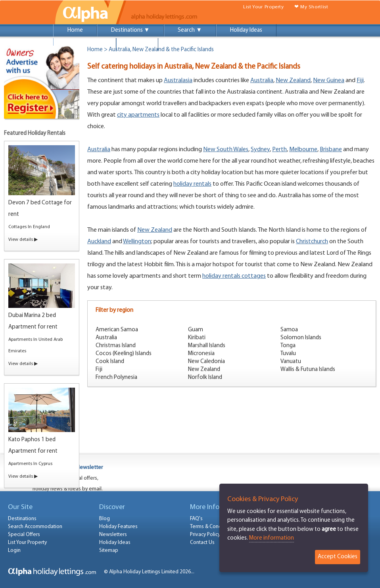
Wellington (137, 242)
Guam (196, 330)
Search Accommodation (35, 527)
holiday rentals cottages (234, 276)
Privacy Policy (205, 535)
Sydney (260, 150)
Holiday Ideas (246, 30)
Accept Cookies (338, 557)
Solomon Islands (301, 338)
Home (75, 30)
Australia (262, 81)
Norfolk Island (205, 378)
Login (137, 44)
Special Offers (85, 44)
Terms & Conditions (212, 527)
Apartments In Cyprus (30, 464)
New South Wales (226, 150)
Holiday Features (118, 527)
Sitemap (109, 551)
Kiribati (197, 338)
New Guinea (329, 81)
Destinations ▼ (131, 30)
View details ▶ (23, 240)
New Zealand (293, 81)
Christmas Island (116, 346)
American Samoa (117, 330)
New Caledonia (206, 362)
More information (272, 538)
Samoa (289, 330)
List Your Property (263, 7)
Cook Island (110, 362)
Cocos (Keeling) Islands (124, 354)
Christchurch (312, 242)
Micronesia (201, 354)
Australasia (178, 81)
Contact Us (202, 543)
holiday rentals (192, 184)
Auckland (99, 242)
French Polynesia (116, 378)
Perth (279, 150)
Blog (105, 519)
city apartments (138, 115)
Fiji (360, 81)
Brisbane (331, 150)
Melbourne (303, 150)
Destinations (22, 519)
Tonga (288, 346)
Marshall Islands (207, 346)
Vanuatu (291, 362)
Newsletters (113, 535)
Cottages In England (29, 227)
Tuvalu (288, 354)
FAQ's (196, 519)
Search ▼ (190, 30)
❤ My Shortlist (311, 7)
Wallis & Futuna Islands (308, 370)
